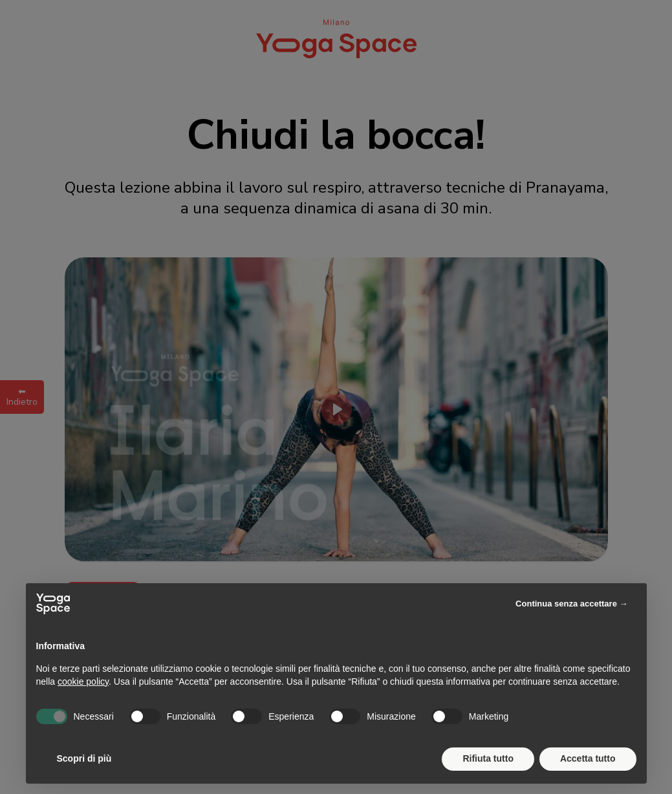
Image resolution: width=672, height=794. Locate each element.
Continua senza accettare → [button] (571, 604)
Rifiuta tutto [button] (488, 758)
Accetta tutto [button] (588, 758)
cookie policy (83, 681)
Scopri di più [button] (84, 758)
